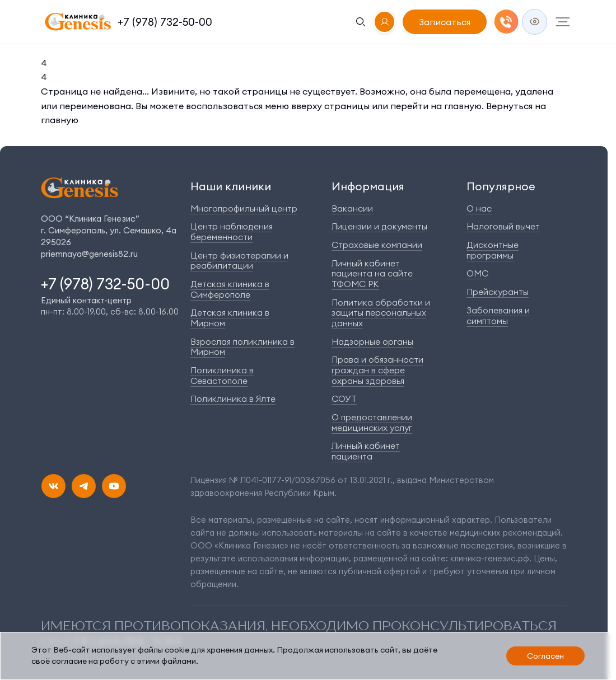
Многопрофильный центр (244, 208)
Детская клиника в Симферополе (230, 289)
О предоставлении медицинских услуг (372, 423)
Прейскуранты (498, 292)
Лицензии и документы (379, 226)
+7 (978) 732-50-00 (165, 22)
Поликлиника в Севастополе (222, 376)
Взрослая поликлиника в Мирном (242, 347)
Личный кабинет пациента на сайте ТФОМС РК (372, 274)
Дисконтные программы (493, 250)
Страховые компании (377, 245)
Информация (368, 186)
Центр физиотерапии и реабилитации (239, 261)
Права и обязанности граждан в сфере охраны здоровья (377, 370)
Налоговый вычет (503, 226)
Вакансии (352, 208)
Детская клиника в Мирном (230, 318)
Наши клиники (231, 186)
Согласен (545, 656)
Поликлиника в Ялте (233, 399)
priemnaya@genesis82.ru (89, 254)
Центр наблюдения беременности (232, 232)
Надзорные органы (372, 342)
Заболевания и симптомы (498, 316)
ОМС (477, 273)
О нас (479, 208)
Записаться (445, 22)
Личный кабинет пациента (366, 451)
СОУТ (344, 399)
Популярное (501, 186)
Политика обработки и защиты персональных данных (381, 313)
